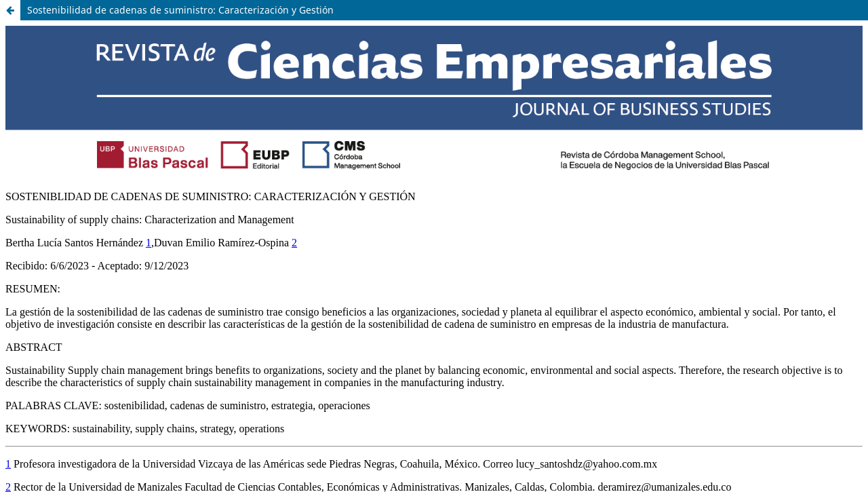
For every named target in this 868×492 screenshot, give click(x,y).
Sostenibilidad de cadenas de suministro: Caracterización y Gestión (180, 10)
